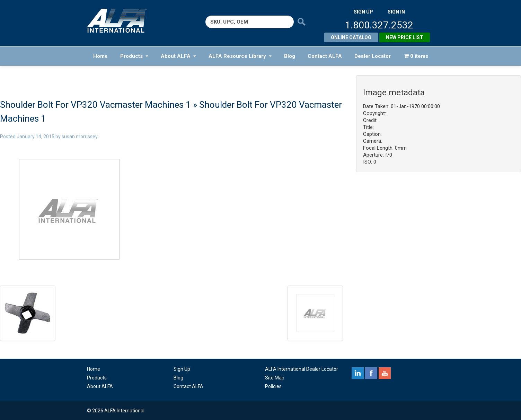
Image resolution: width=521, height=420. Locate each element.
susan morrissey (80, 137)
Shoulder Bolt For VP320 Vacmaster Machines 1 (95, 105)
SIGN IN (396, 12)
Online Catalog (351, 37)
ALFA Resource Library (240, 56)
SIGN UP (363, 12)
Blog (290, 56)
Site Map (275, 378)
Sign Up (182, 369)
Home (100, 56)
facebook (371, 373)
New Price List (405, 37)
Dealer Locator (373, 56)
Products (134, 56)
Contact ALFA (325, 56)
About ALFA (178, 56)
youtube (385, 373)
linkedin (358, 373)
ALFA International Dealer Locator (302, 369)
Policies (273, 386)
